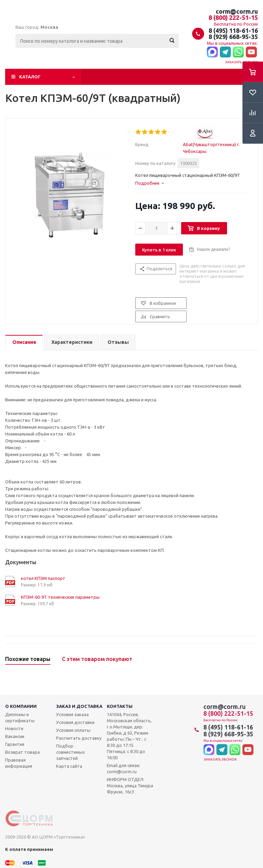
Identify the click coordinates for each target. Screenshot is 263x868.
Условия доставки (75, 722)
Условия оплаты (73, 730)
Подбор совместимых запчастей (71, 752)
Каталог (30, 77)
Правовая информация (19, 763)
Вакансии (15, 736)
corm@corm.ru (237, 11)
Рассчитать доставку (79, 738)
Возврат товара (22, 752)
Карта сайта (69, 766)
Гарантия (15, 744)
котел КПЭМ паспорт (43, 578)
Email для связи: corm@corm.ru (123, 768)
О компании (21, 706)
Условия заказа (72, 714)
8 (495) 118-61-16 (233, 30)
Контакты (120, 706)
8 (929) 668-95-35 (233, 37)
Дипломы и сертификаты (20, 717)
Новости (14, 728)
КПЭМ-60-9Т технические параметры (60, 597)
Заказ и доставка (79, 706)
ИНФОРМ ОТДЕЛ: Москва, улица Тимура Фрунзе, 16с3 (130, 786)
